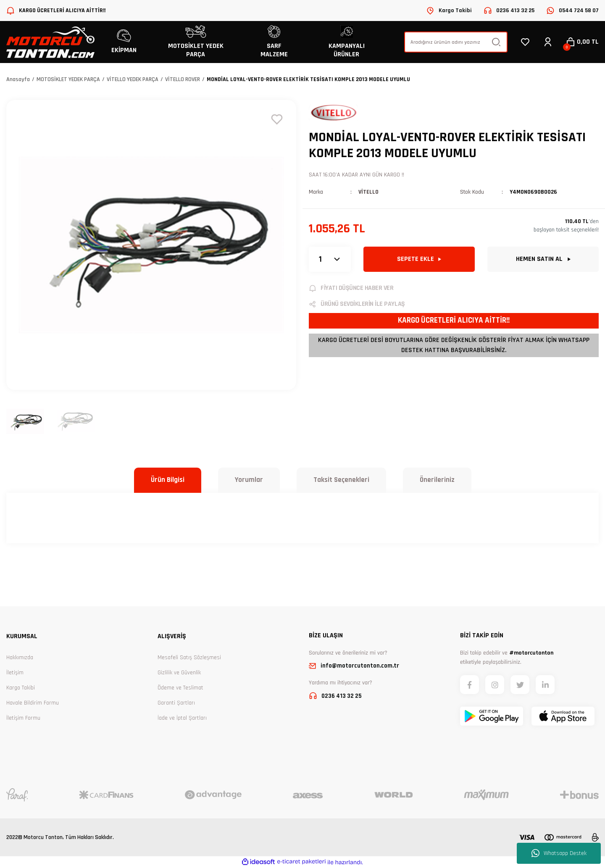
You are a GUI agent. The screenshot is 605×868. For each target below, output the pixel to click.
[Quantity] (330, 259)
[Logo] (50, 42)
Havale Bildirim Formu (33, 703)
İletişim (15, 673)
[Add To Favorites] (277, 119)
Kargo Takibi (21, 688)
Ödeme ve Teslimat (180, 688)
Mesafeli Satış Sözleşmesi (189, 658)
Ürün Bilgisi (168, 480)
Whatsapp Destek (559, 853)
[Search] (456, 42)
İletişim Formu (23, 718)
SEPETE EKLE (419, 259)
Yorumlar (249, 480)
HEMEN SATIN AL (543, 259)
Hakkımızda (20, 658)
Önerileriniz (437, 480)
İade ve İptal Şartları (182, 718)
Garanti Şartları (176, 703)
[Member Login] (548, 42)
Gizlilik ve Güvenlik (179, 673)
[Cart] (582, 42)
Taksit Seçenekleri (341, 480)
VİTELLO (368, 192)
